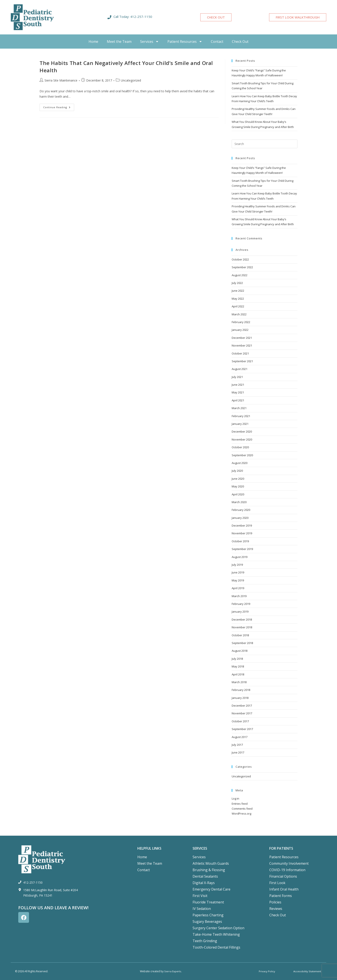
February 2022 (241, 322)
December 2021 (242, 338)
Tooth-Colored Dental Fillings (216, 947)
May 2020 (238, 486)
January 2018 (240, 698)
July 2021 (237, 377)
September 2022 (242, 267)
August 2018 (240, 651)
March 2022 (239, 314)
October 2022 (240, 259)
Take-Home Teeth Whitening (216, 934)
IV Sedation (202, 909)
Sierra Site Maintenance (61, 80)
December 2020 (242, 431)
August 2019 (240, 557)
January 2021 (240, 424)
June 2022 (238, 291)
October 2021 (240, 353)
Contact (217, 42)
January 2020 (240, 518)
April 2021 (238, 400)
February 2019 (241, 604)
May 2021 (238, 392)
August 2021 (240, 369)
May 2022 (238, 299)
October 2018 (240, 635)
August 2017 (240, 737)
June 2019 (238, 572)
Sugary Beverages (207, 921)
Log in (235, 798)
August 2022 (240, 275)
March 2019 (239, 596)
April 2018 (238, 674)
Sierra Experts (173, 971)
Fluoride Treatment (208, 902)
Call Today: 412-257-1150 (133, 17)
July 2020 (237, 471)
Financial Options (283, 876)
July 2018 (237, 659)
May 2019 (238, 580)
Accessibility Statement (307, 971)
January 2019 (240, 612)
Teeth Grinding (205, 941)
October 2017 (240, 721)
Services (149, 42)
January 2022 (240, 330)
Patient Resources (185, 42)
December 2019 (242, 525)
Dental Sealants (205, 876)
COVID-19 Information (287, 870)
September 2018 (242, 643)
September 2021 (242, 361)
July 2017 (237, 745)
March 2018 (239, 682)
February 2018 (241, 690)
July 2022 (237, 283)
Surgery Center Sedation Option (218, 928)
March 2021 (239, 408)
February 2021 (241, 416)
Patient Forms (281, 896)
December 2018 (242, 619)
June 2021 (238, 385)
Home (93, 42)
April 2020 (238, 494)
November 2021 (242, 345)
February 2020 (241, 510)
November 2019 (242, 533)
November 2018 (242, 627)
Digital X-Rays (204, 883)
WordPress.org (241, 814)
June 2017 (238, 752)
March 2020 (239, 502)
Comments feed (242, 809)
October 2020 (240, 447)
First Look (277, 883)
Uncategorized (131, 80)
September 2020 (242, 455)
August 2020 (240, 463)
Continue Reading (59, 106)
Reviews (276, 909)
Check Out (240, 42)
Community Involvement (289, 863)
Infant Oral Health (284, 889)
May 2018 (238, 666)
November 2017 (242, 713)
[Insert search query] (265, 144)
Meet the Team (119, 42)
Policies (275, 902)
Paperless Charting (208, 915)
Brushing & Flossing (209, 870)
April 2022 (238, 306)
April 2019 (238, 588)
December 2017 (242, 706)
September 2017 (242, 729)
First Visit (200, 896)
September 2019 (242, 549)
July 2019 (237, 565)
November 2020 (242, 439)
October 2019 (240, 541)
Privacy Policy (267, 971)
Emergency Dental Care (211, 889)
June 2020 (238, 479)
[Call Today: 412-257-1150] (109, 17)
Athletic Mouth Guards (211, 863)
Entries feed (240, 804)
